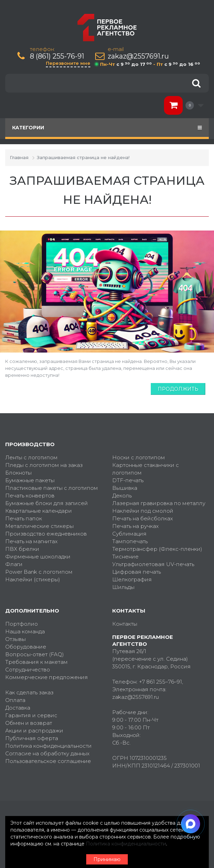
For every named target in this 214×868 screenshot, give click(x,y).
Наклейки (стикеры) (33, 579)
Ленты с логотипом (31, 457)
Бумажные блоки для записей (47, 503)
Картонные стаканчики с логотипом (146, 469)
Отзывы (15, 639)
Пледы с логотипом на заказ (44, 465)
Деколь (122, 496)
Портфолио (22, 624)
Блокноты (18, 473)
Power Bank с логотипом (39, 572)
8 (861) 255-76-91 (57, 56)
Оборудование (26, 647)
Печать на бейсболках (143, 518)
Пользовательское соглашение (48, 761)
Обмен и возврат (29, 723)
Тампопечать (130, 541)
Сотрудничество (28, 670)
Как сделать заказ (29, 692)
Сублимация (129, 534)
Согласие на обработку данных (47, 753)
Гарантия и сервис (31, 715)
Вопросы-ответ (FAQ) (35, 654)
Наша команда (25, 631)
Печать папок (24, 518)
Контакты (125, 624)
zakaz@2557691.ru (138, 56)
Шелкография (132, 579)
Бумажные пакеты (30, 480)
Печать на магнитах (31, 541)
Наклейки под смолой (143, 511)
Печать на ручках (135, 526)
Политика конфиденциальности (48, 746)
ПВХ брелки (22, 549)
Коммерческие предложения (47, 677)
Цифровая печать (137, 572)
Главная (19, 157)
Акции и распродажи (34, 731)
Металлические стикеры (39, 526)
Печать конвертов (30, 496)
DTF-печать (128, 480)
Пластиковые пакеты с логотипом (52, 488)
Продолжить (178, 389)
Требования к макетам (36, 662)
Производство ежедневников (46, 534)
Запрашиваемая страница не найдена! (83, 157)
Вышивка (125, 488)
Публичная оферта (32, 738)
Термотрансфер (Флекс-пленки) (157, 549)
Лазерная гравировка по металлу (159, 503)
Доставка (18, 708)
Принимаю (107, 859)
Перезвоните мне (68, 63)
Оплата (15, 700)
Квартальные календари (39, 511)
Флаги (14, 564)
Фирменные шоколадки (38, 557)
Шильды (123, 587)
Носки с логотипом (139, 457)
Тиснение (125, 557)
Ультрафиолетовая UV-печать (153, 564)
